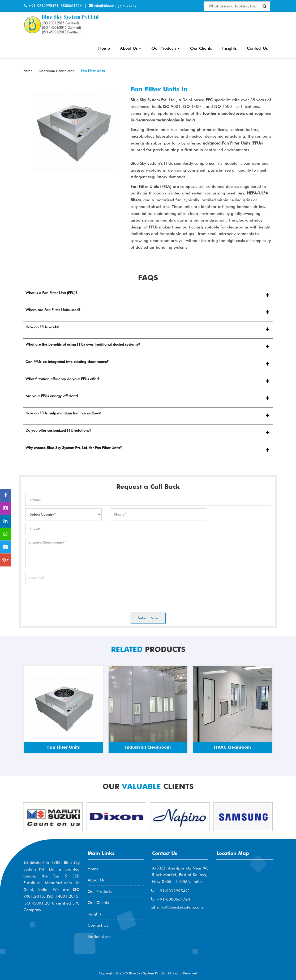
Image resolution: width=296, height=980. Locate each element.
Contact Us (257, 48)
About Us (131, 48)
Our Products (166, 48)
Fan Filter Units (92, 71)
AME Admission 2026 (51, 961)
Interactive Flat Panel (141, 6)
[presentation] (66, 597)
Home (104, 48)
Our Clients (201, 48)
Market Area (99, 937)
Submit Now (148, 618)
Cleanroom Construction (56, 71)
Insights (229, 48)
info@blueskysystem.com (180, 907)
